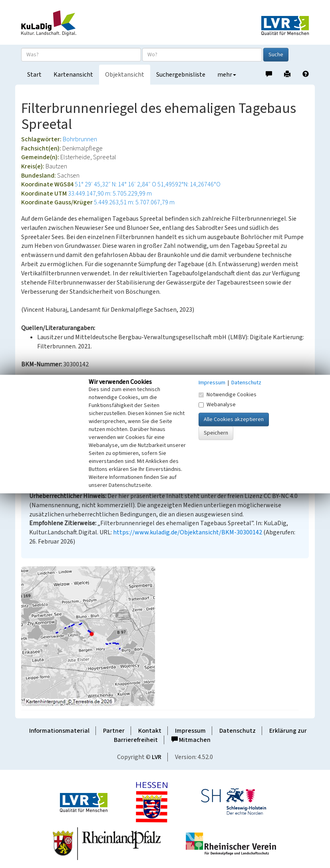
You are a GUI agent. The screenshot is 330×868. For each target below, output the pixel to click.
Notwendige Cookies (228, 395)
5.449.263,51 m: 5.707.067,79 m (134, 202)
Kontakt (150, 731)
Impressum (190, 731)
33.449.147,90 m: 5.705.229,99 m (110, 194)
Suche (276, 55)
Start (34, 75)
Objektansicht (125, 75)
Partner (114, 731)
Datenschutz (238, 731)
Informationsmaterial (59, 731)
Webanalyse (217, 405)
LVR (157, 757)
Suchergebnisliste (181, 75)
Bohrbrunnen (80, 139)
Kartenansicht (73, 75)
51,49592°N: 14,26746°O (189, 184)
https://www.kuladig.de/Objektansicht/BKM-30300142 (188, 532)
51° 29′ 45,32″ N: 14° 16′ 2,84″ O (115, 184)
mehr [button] (227, 75)
